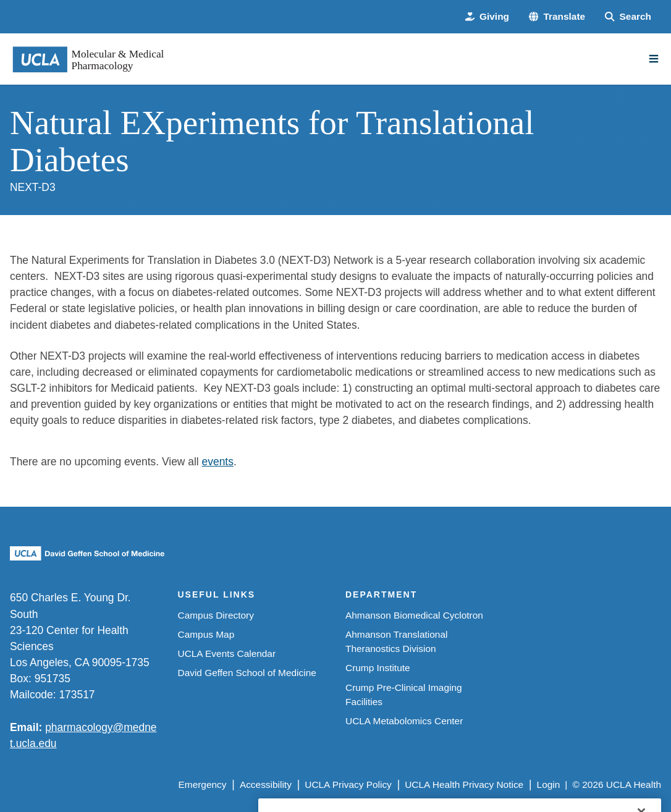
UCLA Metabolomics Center (404, 721)
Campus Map (206, 634)
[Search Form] (628, 16)
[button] (557, 16)
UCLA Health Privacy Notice (464, 785)
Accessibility (266, 785)
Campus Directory (216, 615)
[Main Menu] (654, 59)
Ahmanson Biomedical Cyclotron (414, 615)
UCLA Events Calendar (227, 653)
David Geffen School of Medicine (247, 673)
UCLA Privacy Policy (348, 785)
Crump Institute (378, 668)
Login (549, 785)
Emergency (203, 785)
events (218, 462)
